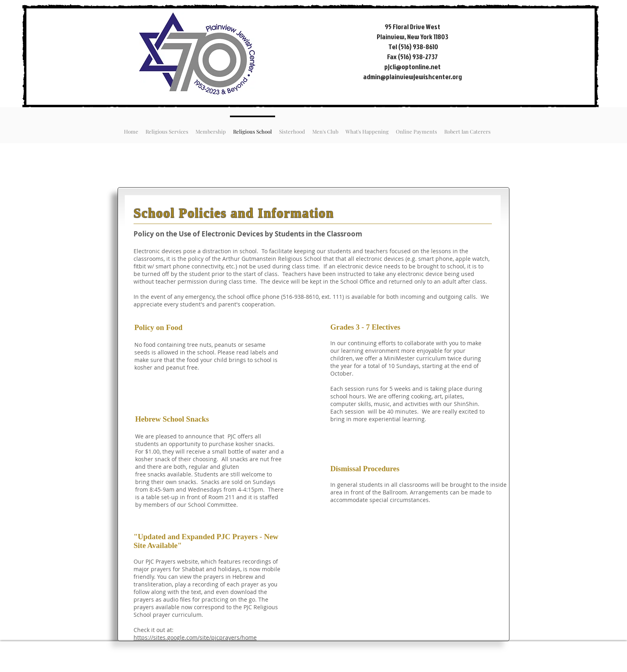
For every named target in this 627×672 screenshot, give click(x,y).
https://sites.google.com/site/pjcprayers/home (195, 637)
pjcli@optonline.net (412, 67)
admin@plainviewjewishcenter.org (412, 77)
